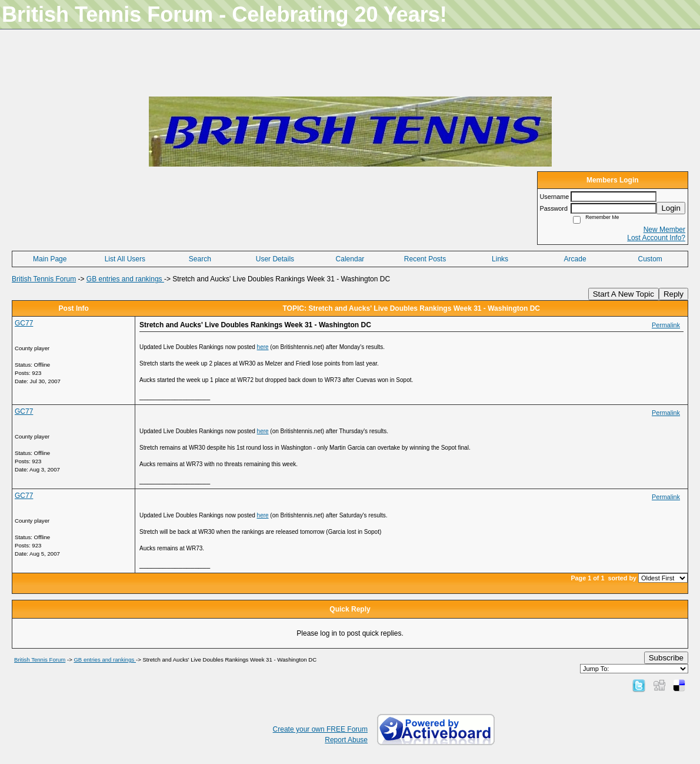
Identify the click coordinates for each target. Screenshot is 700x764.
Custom (650, 259)
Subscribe (666, 658)
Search (200, 259)
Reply (674, 294)
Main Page (50, 259)
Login (671, 208)
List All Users (125, 259)
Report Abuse (346, 740)
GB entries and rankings (125, 279)
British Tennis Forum (44, 279)
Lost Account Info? (656, 238)
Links (500, 259)
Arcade (575, 259)
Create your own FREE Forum (320, 729)
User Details (275, 259)
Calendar (350, 259)
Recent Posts (425, 259)
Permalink (666, 325)
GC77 (24, 323)
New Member (664, 230)
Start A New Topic (624, 294)
